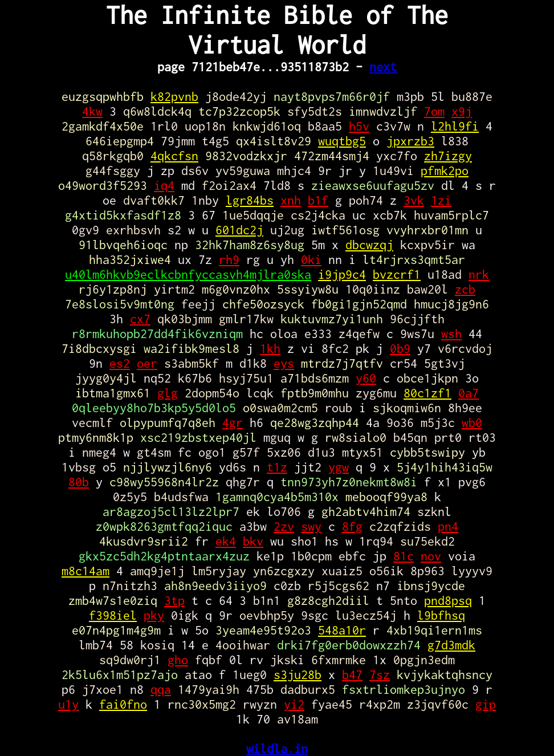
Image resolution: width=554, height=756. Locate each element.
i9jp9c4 (342, 274)
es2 (120, 363)
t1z (277, 467)
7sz (380, 674)
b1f (318, 200)
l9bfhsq (441, 615)
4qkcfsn (174, 156)
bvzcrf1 (397, 274)
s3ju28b (298, 674)
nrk (479, 274)
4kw (92, 111)
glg (168, 393)
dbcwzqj (369, 245)
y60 (366, 378)
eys (284, 363)
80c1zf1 (427, 393)
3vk (414, 200)
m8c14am (85, 571)
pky (154, 615)
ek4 (226, 541)
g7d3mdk (451, 645)
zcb (465, 289)
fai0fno (123, 704)
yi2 (294, 704)
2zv (284, 526)
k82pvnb (174, 96)
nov (431, 556)
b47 (352, 674)
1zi (441, 200)
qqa (161, 689)
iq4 (164, 185)
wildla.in (277, 749)
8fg (352, 526)
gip (486, 704)
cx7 (140, 319)
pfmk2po (445, 170)
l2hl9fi (455, 126)
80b (79, 482)
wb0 (472, 422)
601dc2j (239, 230)
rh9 (229, 259)
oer (147, 363)
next (383, 67)
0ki (311, 259)
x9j (462, 111)
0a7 (469, 393)
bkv (253, 541)
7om (434, 111)
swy (311, 526)
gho (178, 660)
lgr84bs (250, 200)
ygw (339, 467)
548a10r (342, 630)
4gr (233, 422)
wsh (451, 334)
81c (404, 556)
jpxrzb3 (410, 141)
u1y (68, 704)
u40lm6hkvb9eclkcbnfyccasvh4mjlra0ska (188, 274)
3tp (174, 600)
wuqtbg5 (342, 141)
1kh (270, 348)
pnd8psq (448, 600)
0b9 (400, 348)
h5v (359, 126)
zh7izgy (448, 156)
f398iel (113, 615)
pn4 (448, 526)
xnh (291, 200)
